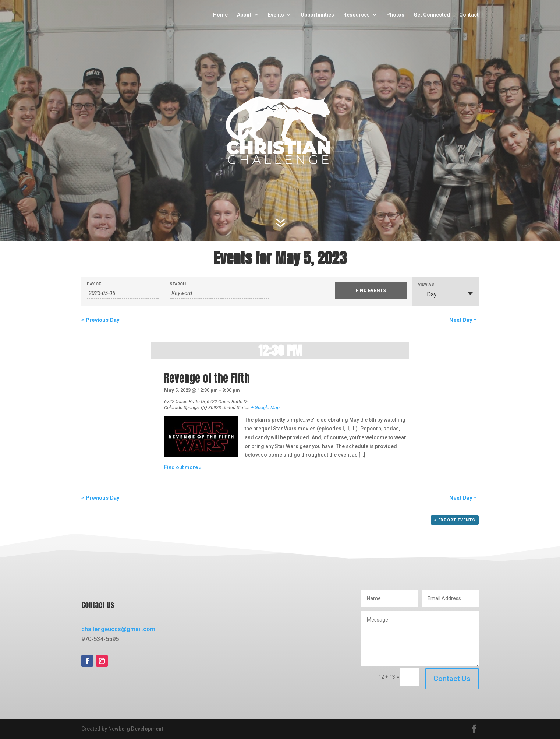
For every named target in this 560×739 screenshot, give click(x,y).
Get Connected (432, 15)
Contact (469, 15)
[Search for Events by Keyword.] (219, 293)
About (244, 15)
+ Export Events (455, 520)
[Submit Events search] (371, 291)
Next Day (463, 320)
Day (427, 294)
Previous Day (100, 320)
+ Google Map (265, 407)
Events (276, 15)
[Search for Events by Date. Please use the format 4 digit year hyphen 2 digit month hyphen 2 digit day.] (123, 293)
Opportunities (317, 15)
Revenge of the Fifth (207, 378)
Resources (357, 15)
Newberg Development (136, 729)
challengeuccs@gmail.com (118, 629)
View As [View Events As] (426, 284)
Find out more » (183, 467)
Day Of (94, 284)
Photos (395, 15)
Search (178, 284)
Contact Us (452, 679)
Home (220, 15)
